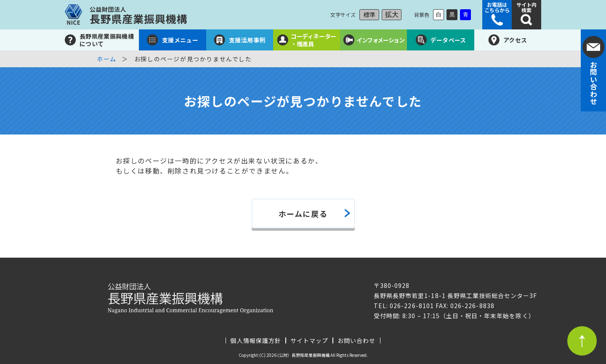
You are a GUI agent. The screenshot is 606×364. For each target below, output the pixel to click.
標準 (369, 15)
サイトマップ (309, 340)
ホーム (107, 59)
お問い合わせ (356, 340)
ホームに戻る (303, 214)
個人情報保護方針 (255, 340)
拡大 (392, 15)
